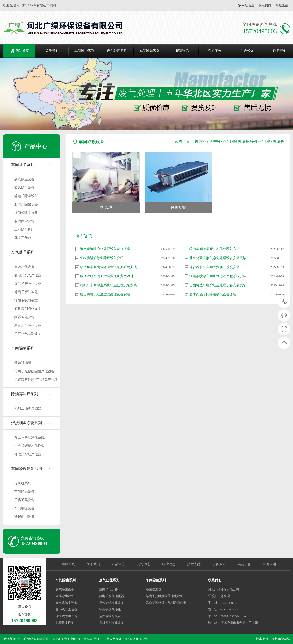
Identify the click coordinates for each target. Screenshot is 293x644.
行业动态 (169, 564)
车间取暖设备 (24, 508)
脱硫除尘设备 (24, 221)
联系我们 (265, 5)
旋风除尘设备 (24, 188)
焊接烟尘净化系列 (27, 423)
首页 (198, 141)
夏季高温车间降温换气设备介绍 (213, 294)
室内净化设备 (24, 267)
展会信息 (244, 564)
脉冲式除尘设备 (26, 204)
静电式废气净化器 (28, 275)
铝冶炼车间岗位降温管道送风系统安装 (108, 267)
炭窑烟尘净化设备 (28, 325)
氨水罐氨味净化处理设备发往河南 (105, 249)
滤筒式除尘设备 (26, 213)
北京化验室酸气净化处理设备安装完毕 (218, 258)
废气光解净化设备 (28, 284)
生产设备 (247, 51)
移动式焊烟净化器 (28, 454)
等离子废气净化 (26, 292)
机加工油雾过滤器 (28, 409)
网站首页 (22, 51)
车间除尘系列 (85, 51)
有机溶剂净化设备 (28, 309)
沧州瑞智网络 (281, 639)
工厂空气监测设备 (28, 334)
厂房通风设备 (24, 500)
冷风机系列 (23, 483)
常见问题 (269, 564)
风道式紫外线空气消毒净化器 (36, 380)
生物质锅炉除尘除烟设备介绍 (102, 258)
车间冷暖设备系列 (27, 469)
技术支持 (194, 564)
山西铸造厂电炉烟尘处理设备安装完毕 (218, 285)
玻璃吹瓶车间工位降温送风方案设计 (107, 276)
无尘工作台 (23, 238)
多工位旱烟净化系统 (29, 438)
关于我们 (52, 51)
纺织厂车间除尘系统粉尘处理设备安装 (108, 285)
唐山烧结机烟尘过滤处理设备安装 (105, 294)
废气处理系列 (117, 51)
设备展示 (219, 564)
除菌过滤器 (23, 363)
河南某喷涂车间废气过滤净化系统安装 (218, 276)
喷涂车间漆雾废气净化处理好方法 (214, 249)
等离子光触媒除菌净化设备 (34, 371)
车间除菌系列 (150, 51)
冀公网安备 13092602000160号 (127, 639)
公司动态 (144, 564)
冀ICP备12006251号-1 (85, 639)
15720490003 (284, 302)
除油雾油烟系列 (25, 394)
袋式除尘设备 (24, 179)
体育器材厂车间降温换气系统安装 (214, 267)
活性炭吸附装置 (26, 300)
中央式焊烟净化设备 (29, 446)
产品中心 (214, 141)
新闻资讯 (182, 51)
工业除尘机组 (24, 229)
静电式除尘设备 (26, 196)
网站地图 (248, 5)
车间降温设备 (24, 492)
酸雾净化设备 (24, 317)
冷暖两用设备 (24, 517)
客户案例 (215, 51)
